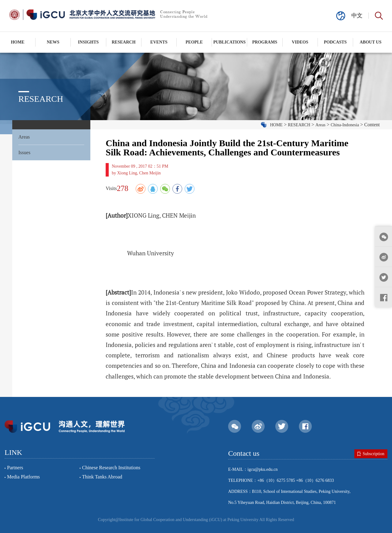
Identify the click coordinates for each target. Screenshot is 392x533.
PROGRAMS (265, 42)
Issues (24, 152)
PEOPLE (194, 42)
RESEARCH (124, 42)
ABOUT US (371, 42)
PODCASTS (335, 42)
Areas (24, 137)
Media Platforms (23, 477)
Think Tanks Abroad (102, 477)
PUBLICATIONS (229, 42)
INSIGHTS (89, 42)
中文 (357, 16)
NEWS (53, 42)
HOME (17, 42)
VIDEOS (300, 42)
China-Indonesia (345, 125)
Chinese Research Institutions (111, 468)
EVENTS (159, 42)
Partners (15, 468)
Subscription (371, 454)
